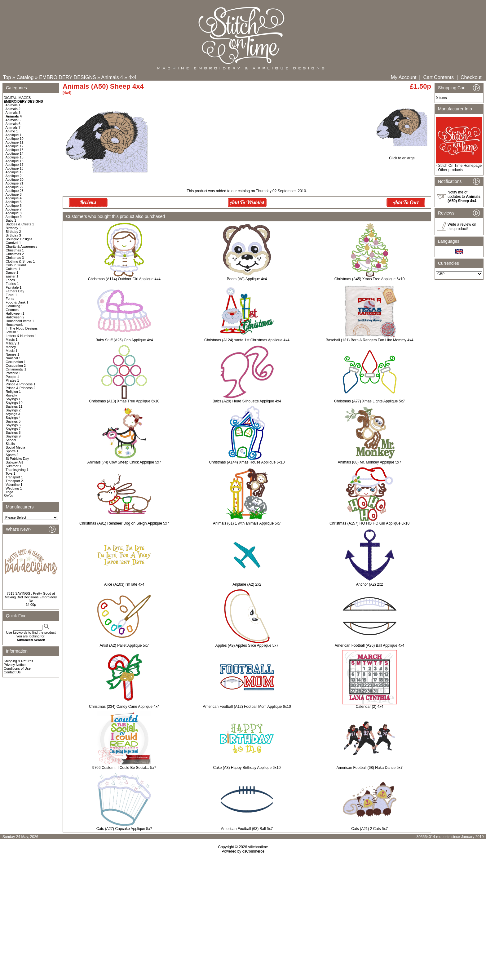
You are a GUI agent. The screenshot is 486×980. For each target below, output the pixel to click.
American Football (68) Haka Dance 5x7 (369, 768)
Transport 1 (14, 477)
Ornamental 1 (16, 369)
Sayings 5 (13, 421)
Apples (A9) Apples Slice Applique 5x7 (247, 645)
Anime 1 (12, 131)
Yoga (9, 492)
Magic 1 (12, 339)
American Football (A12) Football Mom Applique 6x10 (247, 707)
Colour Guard (16, 265)
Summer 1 (13, 466)
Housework (14, 325)
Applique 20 (15, 180)
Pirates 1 (12, 380)
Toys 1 (11, 473)
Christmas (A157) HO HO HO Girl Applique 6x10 (369, 523)
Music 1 (11, 351)
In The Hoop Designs (22, 328)
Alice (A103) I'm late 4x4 (124, 584)
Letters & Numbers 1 (21, 336)
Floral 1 (11, 295)
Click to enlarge (402, 156)
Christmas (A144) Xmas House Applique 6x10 (247, 462)
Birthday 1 (13, 228)
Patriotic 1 (13, 373)
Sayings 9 (13, 436)
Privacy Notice (15, 665)
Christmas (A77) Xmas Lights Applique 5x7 (369, 401)
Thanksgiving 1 (17, 470)
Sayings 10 (14, 403)
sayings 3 (13, 414)
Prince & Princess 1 (20, 384)
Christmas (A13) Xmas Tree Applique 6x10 (124, 401)
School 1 (12, 440)
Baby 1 (11, 220)
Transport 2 (14, 481)
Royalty (11, 395)
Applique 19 (15, 172)
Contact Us (12, 672)
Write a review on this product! (462, 227)
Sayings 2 (13, 410)
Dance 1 (12, 273)
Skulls (10, 444)
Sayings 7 (13, 429)
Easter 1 (12, 276)
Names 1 (12, 354)
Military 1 (12, 343)
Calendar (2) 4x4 (369, 707)
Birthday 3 (13, 235)
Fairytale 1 (13, 287)
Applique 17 (15, 165)
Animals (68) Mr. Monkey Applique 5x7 (370, 462)
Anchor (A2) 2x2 (370, 584)
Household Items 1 (20, 321)
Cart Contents (438, 77)
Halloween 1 (15, 313)
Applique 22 (15, 187)
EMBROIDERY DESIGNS (67, 77)
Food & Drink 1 (17, 302)
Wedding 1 (14, 488)
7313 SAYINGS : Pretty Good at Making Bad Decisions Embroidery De (31, 597)
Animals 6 (13, 124)
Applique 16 (15, 161)
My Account (404, 77)
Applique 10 (15, 139)
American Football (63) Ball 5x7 (247, 829)
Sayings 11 (14, 406)
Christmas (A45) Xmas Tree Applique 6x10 (370, 279)
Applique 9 (14, 217)
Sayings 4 (13, 418)
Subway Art (14, 462)
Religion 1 (13, 392)
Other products (450, 170)
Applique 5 (14, 202)
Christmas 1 (15, 250)
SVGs (8, 496)
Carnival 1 (13, 243)
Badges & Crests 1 (20, 224)
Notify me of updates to (464, 197)
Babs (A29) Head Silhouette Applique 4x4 (247, 401)
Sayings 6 (13, 425)
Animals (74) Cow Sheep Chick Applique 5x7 (124, 462)
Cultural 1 (13, 269)
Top (7, 77)
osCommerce (253, 851)
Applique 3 (14, 194)
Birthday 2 (13, 232)
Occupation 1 (16, 362)
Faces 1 (12, 280)
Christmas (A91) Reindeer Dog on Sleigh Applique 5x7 (124, 523)
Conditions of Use (17, 668)
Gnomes (12, 310)
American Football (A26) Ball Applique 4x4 (370, 645)
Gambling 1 (14, 306)
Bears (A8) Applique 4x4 (247, 279)
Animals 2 (13, 109)
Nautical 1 (13, 358)
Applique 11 (15, 142)
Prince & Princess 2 (20, 388)
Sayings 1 (13, 399)
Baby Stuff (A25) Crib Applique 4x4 (124, 340)
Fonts (10, 299)
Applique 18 (15, 168)
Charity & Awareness (21, 246)
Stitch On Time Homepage (460, 166)
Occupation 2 (16, 366)
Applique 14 (15, 153)
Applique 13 (15, 150)
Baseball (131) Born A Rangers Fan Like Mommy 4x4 (370, 340)
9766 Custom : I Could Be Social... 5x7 (124, 768)
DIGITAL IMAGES (17, 98)
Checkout (471, 77)
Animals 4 (112, 77)
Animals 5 (13, 120)
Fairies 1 (12, 284)
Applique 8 (14, 213)
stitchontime (258, 847)
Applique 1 (14, 135)
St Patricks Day (17, 459)
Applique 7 (14, 209)
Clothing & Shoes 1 (20, 261)
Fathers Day (15, 291)
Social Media (15, 447)
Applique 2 (14, 176)
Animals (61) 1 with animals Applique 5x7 (247, 523)
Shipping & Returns (18, 661)
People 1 (12, 377)
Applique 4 (14, 198)
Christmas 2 (15, 254)
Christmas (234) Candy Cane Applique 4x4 (124, 707)
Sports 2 (12, 455)
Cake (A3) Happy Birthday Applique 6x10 (247, 768)
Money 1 (12, 347)
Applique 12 (15, 146)
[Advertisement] (243, 907)
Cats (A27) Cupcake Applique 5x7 (124, 829)
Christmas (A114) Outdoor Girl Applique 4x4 (124, 279)
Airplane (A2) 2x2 (247, 584)
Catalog (25, 77)
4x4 (133, 77)
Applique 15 (15, 157)
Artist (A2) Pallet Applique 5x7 (124, 645)
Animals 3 (13, 113)
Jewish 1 (12, 332)
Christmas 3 (15, 258)
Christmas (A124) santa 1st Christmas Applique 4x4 (247, 340)
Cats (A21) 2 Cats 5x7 (369, 829)
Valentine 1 (14, 485)
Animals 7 (13, 127)
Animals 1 (13, 105)
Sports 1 (12, 451)
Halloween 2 (15, 317)
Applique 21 (15, 183)
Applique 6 (14, 206)
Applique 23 (15, 191)
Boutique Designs (19, 239)
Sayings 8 (13, 432)
